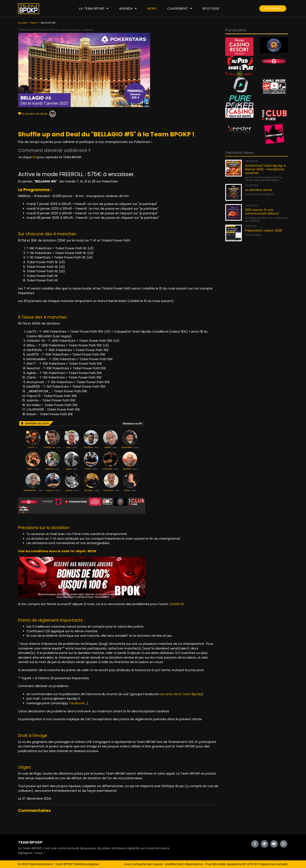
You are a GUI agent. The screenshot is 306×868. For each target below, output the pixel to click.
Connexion (273, 8)
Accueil (23, 23)
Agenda (128, 8)
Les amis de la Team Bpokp (181, 694)
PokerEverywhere (40, 864)
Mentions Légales (87, 864)
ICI (34, 157)
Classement (180, 8)
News (152, 8)
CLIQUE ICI (177, 604)
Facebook (77, 703)
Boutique (211, 8)
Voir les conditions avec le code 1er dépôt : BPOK (57, 551)
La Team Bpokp (94, 8)
